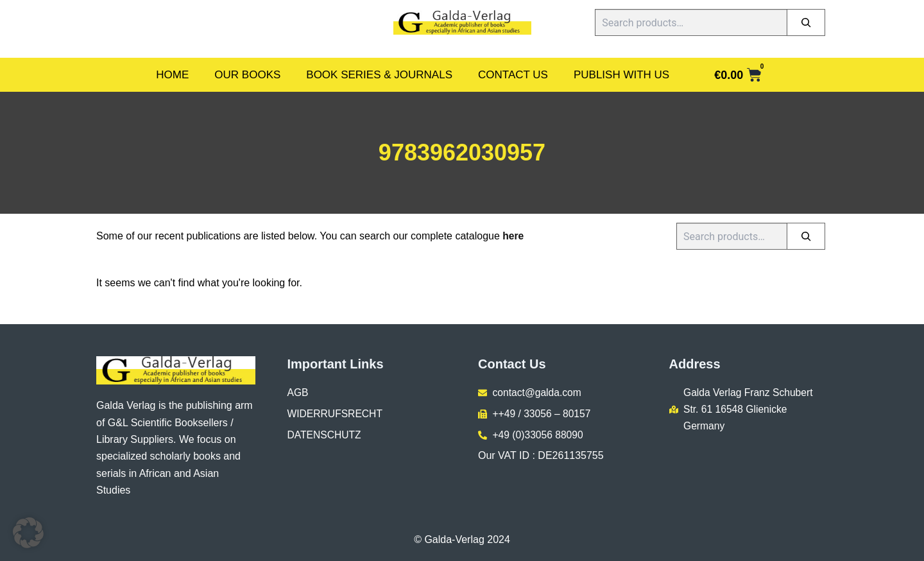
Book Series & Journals (379, 75)
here (513, 236)
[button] (28, 533)
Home (172, 75)
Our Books (247, 75)
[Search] (806, 22)
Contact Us (513, 75)
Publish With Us (621, 75)
